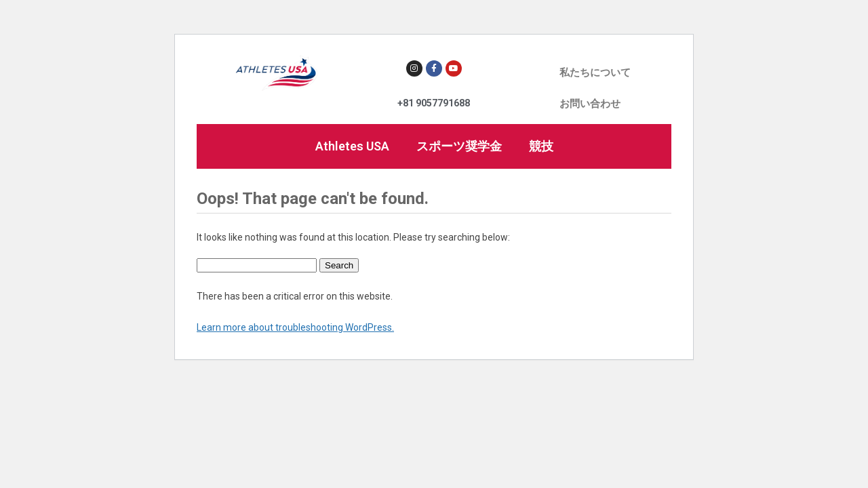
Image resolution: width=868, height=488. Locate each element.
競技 (541, 146)
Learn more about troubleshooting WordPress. (295, 327)
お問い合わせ (590, 104)
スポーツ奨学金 (459, 146)
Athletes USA (352, 146)
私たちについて (595, 73)
